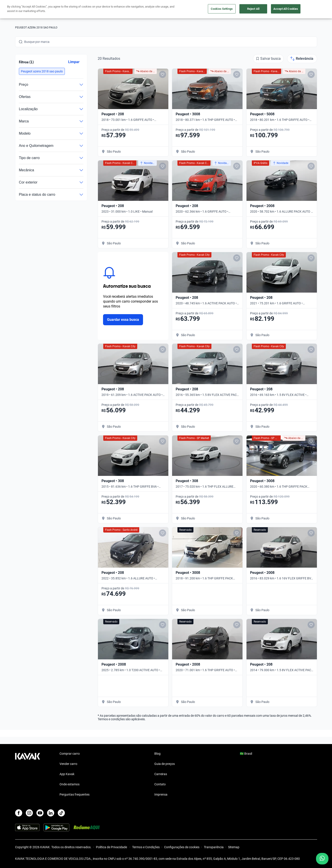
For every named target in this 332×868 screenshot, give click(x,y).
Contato (160, 784)
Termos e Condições (146, 847)
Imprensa (161, 794)
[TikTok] (61, 813)
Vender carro (68, 764)
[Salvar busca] (268, 59)
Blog (157, 754)
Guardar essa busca (123, 320)
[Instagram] (29, 813)
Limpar (74, 62)
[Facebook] (19, 813)
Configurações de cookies (182, 847)
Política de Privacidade (112, 847)
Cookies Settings (222, 9)
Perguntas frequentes (75, 794)
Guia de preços (165, 764)
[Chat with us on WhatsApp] (322, 859)
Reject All (253, 9)
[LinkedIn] (51, 813)
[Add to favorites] (162, 74)
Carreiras (161, 774)
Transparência (214, 847)
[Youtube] (40, 813)
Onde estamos (70, 784)
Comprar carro (70, 754)
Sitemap (234, 847)
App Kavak (67, 774)
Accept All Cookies (286, 9)
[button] (42, 71)
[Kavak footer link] (28, 774)
